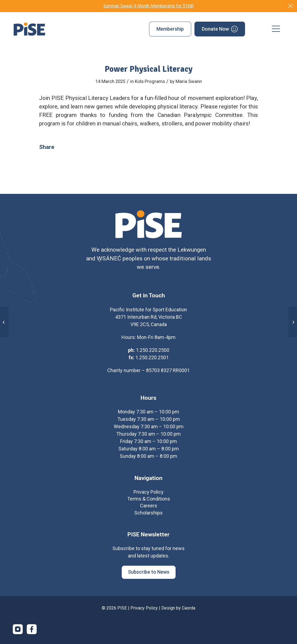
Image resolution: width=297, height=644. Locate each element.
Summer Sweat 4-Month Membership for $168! (149, 6)
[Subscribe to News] (149, 574)
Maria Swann (189, 81)
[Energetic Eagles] (293, 322)
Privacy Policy (144, 610)
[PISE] (29, 29)
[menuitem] (170, 29)
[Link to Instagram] (18, 631)
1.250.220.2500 (153, 352)
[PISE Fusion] (4, 322)
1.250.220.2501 (152, 359)
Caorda (189, 610)
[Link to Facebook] (32, 631)
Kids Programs (150, 81)
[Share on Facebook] (64, 147)
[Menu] (276, 29)
